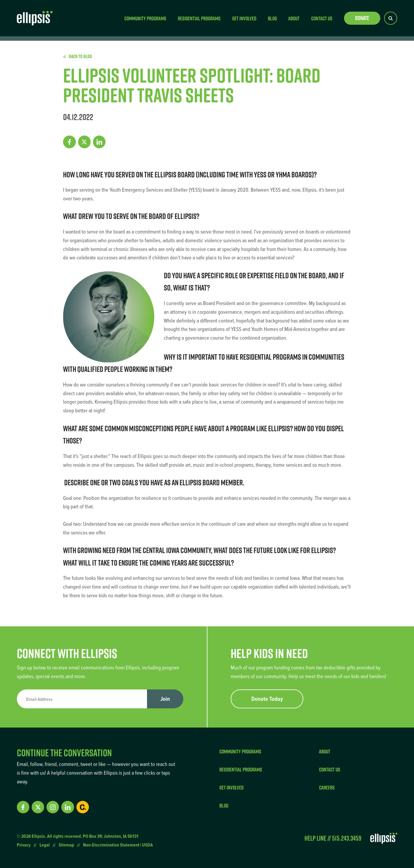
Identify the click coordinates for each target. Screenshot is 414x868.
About (294, 18)
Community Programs (145, 18)
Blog (272, 18)
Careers (327, 787)
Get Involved (244, 18)
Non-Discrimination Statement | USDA (118, 845)
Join (165, 699)
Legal (45, 845)
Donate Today (267, 699)
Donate (362, 18)
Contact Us (322, 18)
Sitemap (66, 845)
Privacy (24, 845)
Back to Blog (78, 56)
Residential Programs (199, 18)
